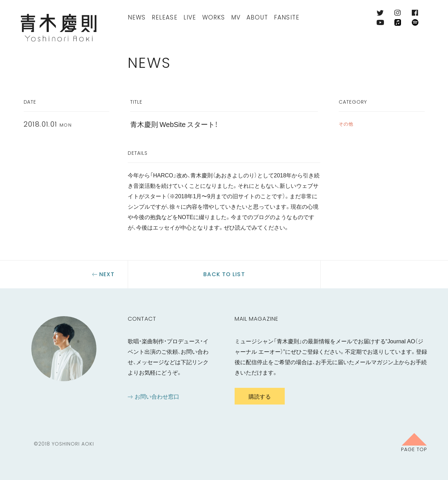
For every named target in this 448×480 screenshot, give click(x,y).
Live (190, 17)
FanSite (287, 17)
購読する (260, 396)
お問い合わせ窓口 (157, 396)
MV (236, 17)
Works (214, 17)
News (137, 17)
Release (165, 17)
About (257, 17)
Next (107, 274)
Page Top (414, 449)
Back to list (224, 274)
